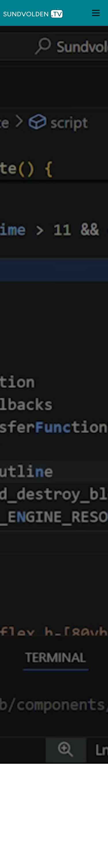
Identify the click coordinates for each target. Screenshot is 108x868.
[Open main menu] (96, 13)
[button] (96, 13)
